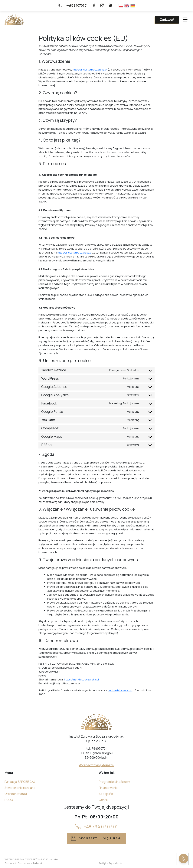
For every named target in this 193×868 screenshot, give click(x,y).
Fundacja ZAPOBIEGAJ (20, 782)
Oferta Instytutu (16, 794)
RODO (9, 800)
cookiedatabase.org (120, 690)
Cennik (104, 800)
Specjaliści (106, 794)
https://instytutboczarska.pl (90, 69)
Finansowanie (108, 788)
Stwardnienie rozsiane (20, 788)
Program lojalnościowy (114, 782)
